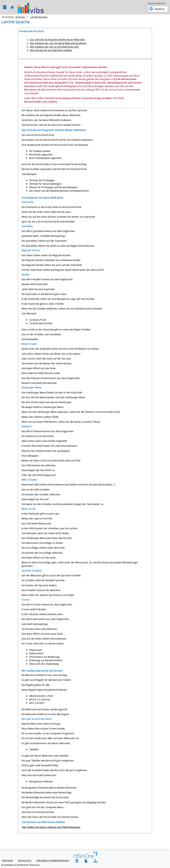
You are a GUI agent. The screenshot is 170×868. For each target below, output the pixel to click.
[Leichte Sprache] (77, 861)
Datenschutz (25, 861)
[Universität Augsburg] (31, 7)
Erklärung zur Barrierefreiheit (53, 861)
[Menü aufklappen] (5, 7)
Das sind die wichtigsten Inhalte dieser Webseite (57, 40)
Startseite (20, 17)
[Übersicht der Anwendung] (95, 861)
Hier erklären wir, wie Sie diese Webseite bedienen (58, 43)
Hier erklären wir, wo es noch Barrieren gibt (54, 47)
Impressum (7, 861)
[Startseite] (12, 7)
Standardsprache (157, 4)
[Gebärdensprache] (86, 861)
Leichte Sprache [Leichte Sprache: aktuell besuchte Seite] (39, 17)
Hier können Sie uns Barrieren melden (51, 50)
